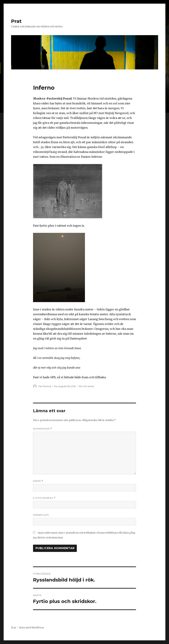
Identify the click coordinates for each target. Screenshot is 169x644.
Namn (38, 481)
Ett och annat (86, 386)
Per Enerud (45, 386)
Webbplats (41, 515)
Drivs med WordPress (31, 628)
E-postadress (44, 498)
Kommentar (42, 429)
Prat (16, 21)
